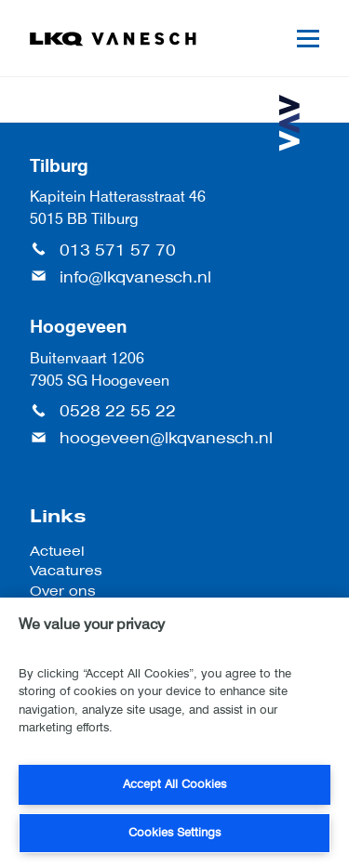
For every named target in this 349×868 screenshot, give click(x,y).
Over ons (63, 591)
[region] (174, 733)
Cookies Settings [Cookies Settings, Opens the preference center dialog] (174, 832)
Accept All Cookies (174, 784)
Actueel (57, 551)
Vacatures (66, 570)
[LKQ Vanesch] (114, 39)
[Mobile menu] (308, 39)
